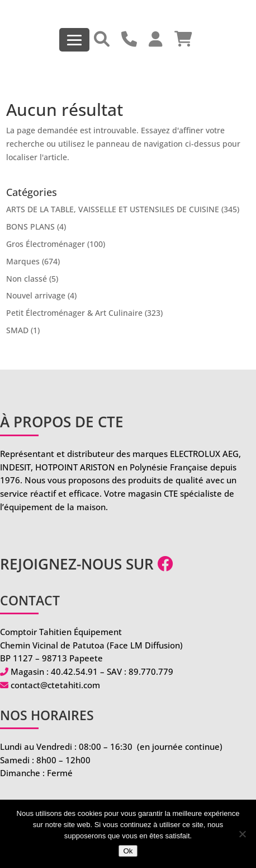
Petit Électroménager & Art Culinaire (74, 313)
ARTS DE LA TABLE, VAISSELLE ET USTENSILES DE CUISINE (113, 209)
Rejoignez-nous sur (87, 564)
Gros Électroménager (46, 244)
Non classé (27, 279)
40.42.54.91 (74, 671)
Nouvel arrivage (36, 295)
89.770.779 (151, 671)
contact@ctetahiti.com (55, 685)
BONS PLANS (30, 227)
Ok (128, 851)
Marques (23, 261)
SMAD (17, 330)
